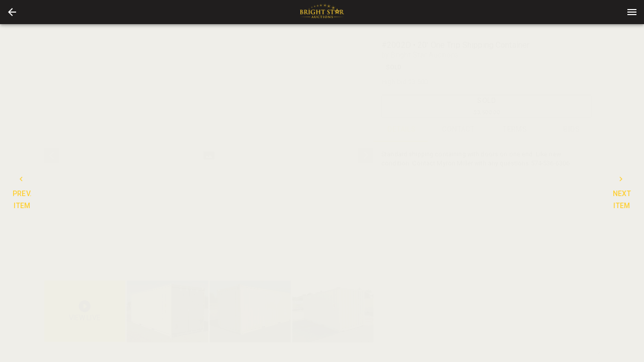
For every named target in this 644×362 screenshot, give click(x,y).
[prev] (52, 155)
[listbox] (209, 156)
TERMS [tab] (515, 130)
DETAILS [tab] (402, 130)
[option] (209, 156)
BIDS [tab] (572, 130)
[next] (366, 155)
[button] (12, 12)
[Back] (12, 12)
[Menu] (632, 12)
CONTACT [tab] (459, 130)
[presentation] (322, 12)
